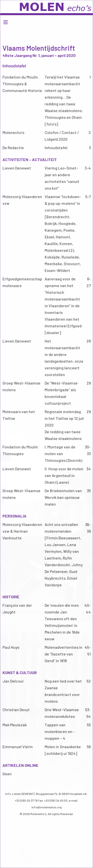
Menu (46, 22)
